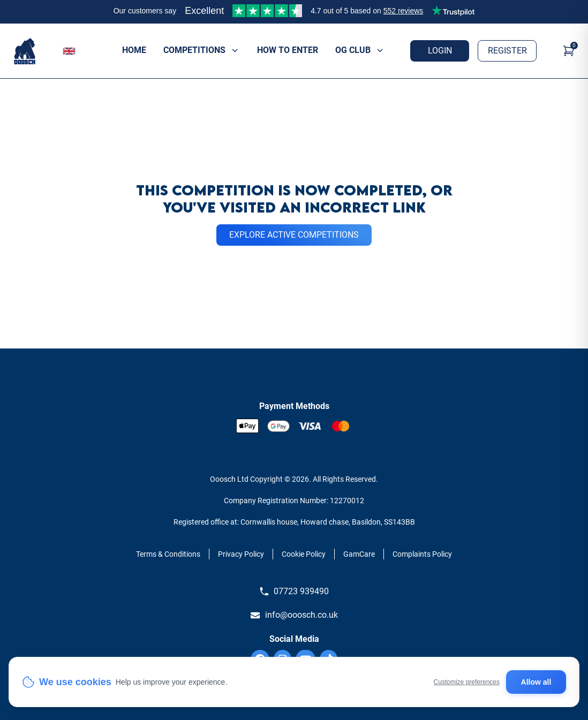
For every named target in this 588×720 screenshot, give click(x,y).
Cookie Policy (304, 554)
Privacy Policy (241, 554)
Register (507, 51)
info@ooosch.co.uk (294, 615)
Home (134, 50)
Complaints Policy (422, 554)
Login (440, 51)
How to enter (288, 50)
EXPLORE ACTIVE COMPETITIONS (294, 235)
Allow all (536, 682)
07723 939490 (294, 592)
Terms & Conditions (168, 554)
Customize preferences (467, 682)
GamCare (359, 554)
